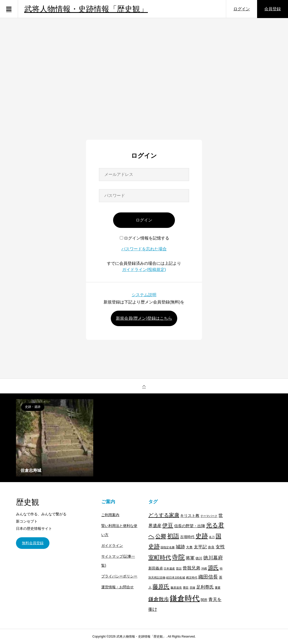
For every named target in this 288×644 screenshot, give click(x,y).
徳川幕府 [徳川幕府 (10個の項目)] (213, 558)
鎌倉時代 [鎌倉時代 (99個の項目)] (185, 598)
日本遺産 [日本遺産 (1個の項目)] (169, 568)
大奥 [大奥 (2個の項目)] (189, 547)
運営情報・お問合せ (117, 587)
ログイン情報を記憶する (145, 238)
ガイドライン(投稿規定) (144, 270)
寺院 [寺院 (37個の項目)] (178, 557)
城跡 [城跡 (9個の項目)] (180, 547)
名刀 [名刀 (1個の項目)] (212, 537)
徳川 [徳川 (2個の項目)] (199, 558)
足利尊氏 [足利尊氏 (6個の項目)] (205, 587)
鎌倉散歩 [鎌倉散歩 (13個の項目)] (159, 599)
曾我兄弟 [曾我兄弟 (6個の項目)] (191, 568)
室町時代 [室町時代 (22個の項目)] (160, 558)
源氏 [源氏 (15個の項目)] (213, 568)
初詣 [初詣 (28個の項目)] (173, 536)
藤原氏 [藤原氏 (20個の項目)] (161, 587)
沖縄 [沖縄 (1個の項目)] (204, 568)
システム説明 (144, 295)
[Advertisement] (144, 87)
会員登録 (273, 9)
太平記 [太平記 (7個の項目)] (200, 547)
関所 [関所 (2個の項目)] (204, 600)
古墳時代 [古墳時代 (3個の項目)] (187, 537)
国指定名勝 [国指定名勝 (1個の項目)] (168, 547)
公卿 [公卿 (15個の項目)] (161, 536)
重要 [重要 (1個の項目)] (218, 588)
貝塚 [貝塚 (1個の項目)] (192, 588)
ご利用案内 (110, 515)
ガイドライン (112, 546)
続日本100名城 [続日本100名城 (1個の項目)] (176, 577)
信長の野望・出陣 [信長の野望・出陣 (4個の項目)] (190, 526)
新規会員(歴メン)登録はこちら (144, 318)
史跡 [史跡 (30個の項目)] (202, 536)
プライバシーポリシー (119, 576)
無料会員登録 (33, 543)
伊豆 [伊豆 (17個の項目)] (168, 525)
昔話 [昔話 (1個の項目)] (179, 568)
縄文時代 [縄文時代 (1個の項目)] (192, 577)
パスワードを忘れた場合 (144, 249)
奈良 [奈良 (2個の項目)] (211, 547)
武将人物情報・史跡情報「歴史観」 (86, 9)
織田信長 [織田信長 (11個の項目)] (208, 577)
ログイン (242, 9)
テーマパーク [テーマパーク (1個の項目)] (209, 516)
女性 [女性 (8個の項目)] (220, 547)
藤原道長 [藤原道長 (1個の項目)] (176, 588)
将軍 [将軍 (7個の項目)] (190, 558)
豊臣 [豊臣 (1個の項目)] (186, 588)
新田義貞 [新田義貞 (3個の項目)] (156, 568)
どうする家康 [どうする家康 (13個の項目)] (164, 515)
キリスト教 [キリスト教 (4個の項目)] (190, 515)
